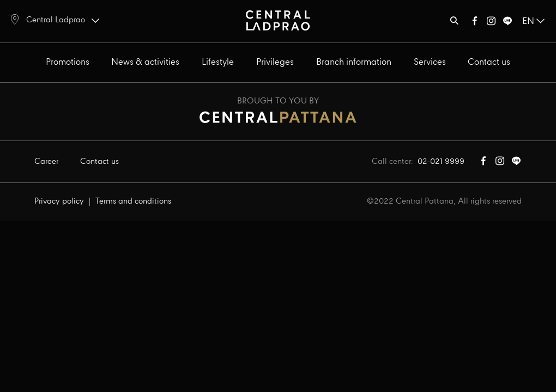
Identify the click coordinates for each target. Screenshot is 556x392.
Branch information (354, 62)
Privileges (275, 62)
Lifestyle (218, 62)
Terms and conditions (133, 201)
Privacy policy (59, 201)
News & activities (145, 62)
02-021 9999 (441, 162)
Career (46, 162)
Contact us (489, 62)
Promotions (68, 62)
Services (430, 62)
